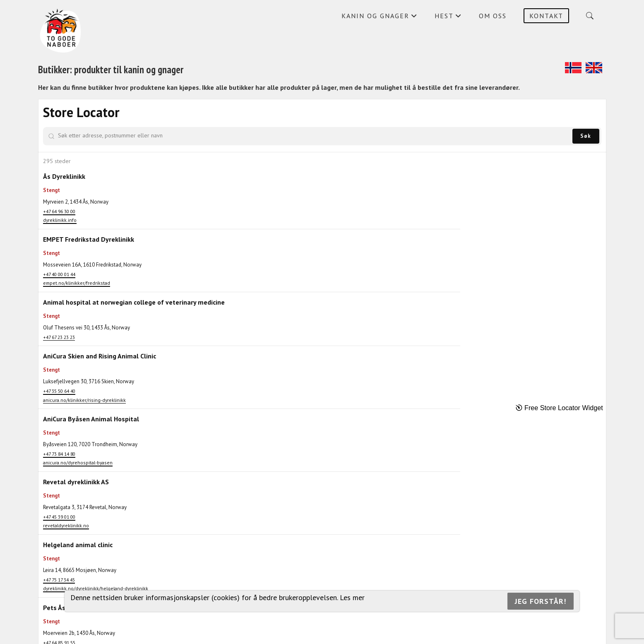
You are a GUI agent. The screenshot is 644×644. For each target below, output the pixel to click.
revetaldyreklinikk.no (66, 616)
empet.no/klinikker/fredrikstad (77, 301)
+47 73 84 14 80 (59, 536)
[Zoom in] (596, 109)
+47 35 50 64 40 (59, 455)
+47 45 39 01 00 (59, 607)
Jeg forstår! (541, 601)
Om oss (493, 16)
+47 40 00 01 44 (59, 292)
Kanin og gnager (380, 18)
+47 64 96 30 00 (59, 211)
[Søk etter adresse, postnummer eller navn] (112, 136)
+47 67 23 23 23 (59, 383)
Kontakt (546, 16)
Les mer (352, 597)
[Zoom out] (596, 121)
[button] (396, 293)
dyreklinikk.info (60, 220)
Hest (448, 18)
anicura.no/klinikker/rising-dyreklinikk (84, 464)
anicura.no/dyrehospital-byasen (78, 544)
